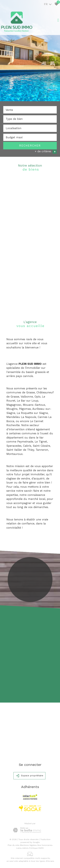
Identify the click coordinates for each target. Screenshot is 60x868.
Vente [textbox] (9, 110)
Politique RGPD (36, 848)
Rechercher (30, 146)
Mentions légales (28, 845)
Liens (19, 848)
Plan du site (13, 845)
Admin (25, 848)
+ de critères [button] (46, 152)
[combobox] (30, 110)
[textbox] (30, 119)
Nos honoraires (45, 845)
